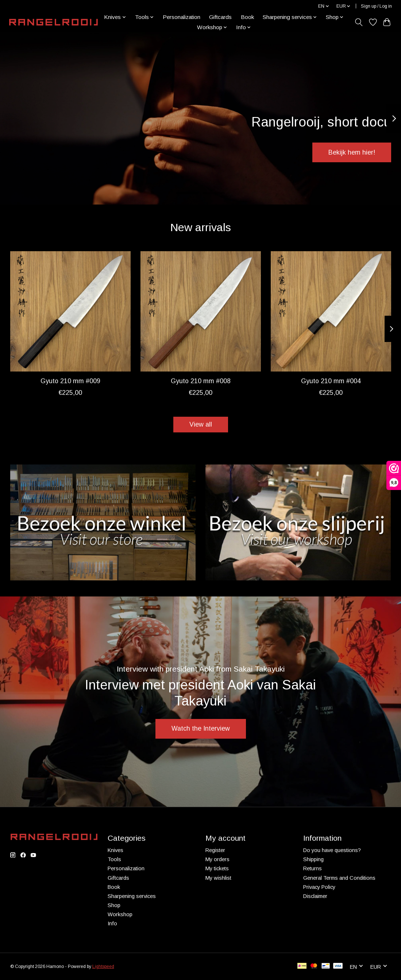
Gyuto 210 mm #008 (201, 381)
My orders (217, 859)
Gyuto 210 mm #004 (331, 381)
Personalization (182, 17)
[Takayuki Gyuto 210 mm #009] (70, 311)
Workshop (120, 914)
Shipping (313, 859)
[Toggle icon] (358, 22)
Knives (115, 850)
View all (201, 424)
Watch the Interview (201, 728)
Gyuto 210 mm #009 (70, 381)
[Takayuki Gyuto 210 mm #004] (331, 311)
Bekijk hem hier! (352, 152)
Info (112, 923)
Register (215, 850)
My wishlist (218, 878)
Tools (114, 859)
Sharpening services (132, 896)
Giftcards (220, 17)
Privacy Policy (319, 887)
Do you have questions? (332, 850)
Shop (114, 905)
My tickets (217, 868)
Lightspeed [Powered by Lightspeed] (103, 967)
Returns (313, 868)
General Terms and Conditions (339, 878)
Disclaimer (315, 896)
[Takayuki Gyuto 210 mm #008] (201, 311)
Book (247, 17)
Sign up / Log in (376, 6)
